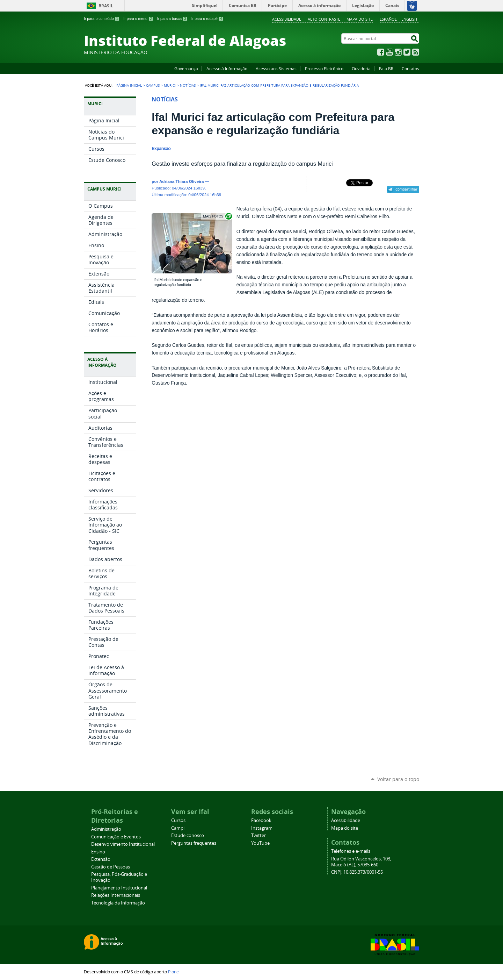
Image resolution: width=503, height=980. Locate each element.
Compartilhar (406, 189)
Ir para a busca (172, 19)
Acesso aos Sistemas (276, 69)
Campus (153, 85)
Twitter (407, 52)
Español (388, 19)
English (409, 19)
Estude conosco (188, 835)
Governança (186, 69)
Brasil (106, 6)
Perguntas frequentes (194, 843)
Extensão (101, 859)
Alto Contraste (324, 19)
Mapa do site (360, 19)
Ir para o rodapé (207, 19)
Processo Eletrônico (324, 69)
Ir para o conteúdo (102, 19)
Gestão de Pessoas (111, 867)
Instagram (398, 52)
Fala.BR (386, 69)
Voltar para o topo (398, 779)
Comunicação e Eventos (116, 837)
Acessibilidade (287, 19)
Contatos (410, 69)
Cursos (178, 820)
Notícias (188, 85)
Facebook (381, 52)
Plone (173, 972)
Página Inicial (129, 85)
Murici (170, 85)
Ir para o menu (138, 19)
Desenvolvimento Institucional (123, 844)
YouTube (389, 52)
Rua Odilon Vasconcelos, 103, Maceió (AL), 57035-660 (361, 862)
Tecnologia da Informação (118, 903)
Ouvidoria (361, 69)
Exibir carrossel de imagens (217, 216)
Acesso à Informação (227, 69)
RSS (416, 52)
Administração (106, 829)
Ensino (98, 852)
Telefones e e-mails (351, 851)
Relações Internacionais (116, 895)
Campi (178, 828)
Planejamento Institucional (119, 888)
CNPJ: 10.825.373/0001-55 (357, 872)
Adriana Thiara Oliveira (182, 181)
